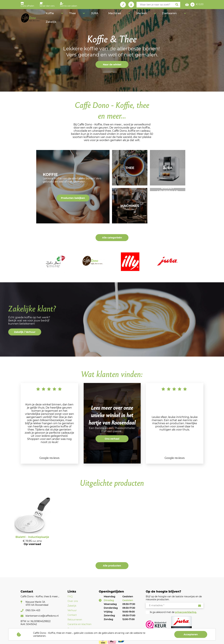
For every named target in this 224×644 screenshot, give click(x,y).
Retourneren (75, 620)
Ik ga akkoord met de (173, 612)
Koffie (88, 16)
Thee (104, 16)
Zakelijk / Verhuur (25, 332)
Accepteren (191, 634)
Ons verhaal (112, 439)
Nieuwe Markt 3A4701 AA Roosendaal (37, 603)
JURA (119, 16)
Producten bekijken (73, 198)
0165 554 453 (33, 610)
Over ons (73, 601)
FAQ (70, 596)
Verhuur (72, 610)
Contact (72, 615)
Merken (155, 16)
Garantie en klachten (79, 624)
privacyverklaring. (186, 612)
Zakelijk (197, 16)
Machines (135, 16)
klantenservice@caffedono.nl (42, 616)
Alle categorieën (112, 238)
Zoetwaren (176, 16)
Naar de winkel (112, 65)
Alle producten (112, 566)
